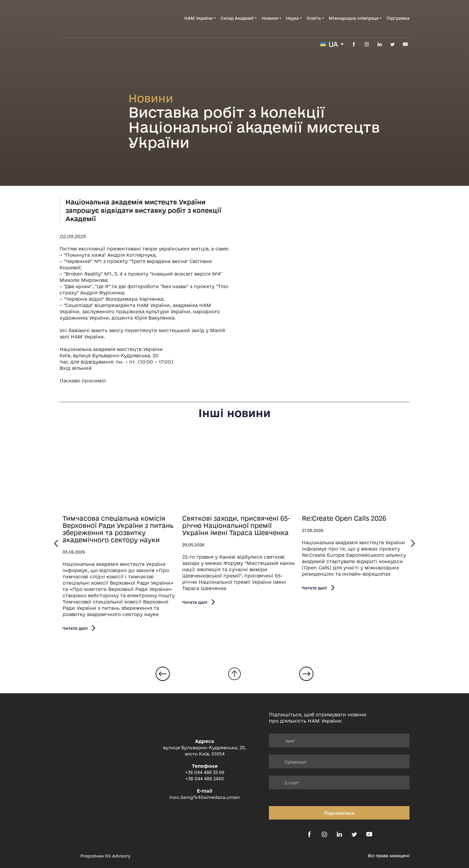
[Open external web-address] (67, 856)
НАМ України (198, 18)
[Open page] (119, 472)
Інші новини (234, 413)
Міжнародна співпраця (354, 18)
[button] (354, 44)
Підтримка (398, 18)
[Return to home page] (90, 18)
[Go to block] (234, 674)
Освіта (314, 18)
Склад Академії (237, 18)
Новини (270, 18)
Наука (292, 18)
